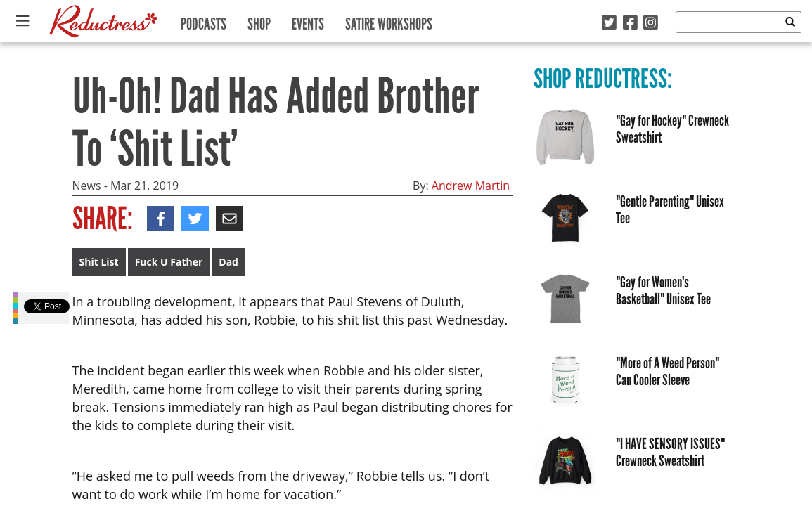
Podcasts (204, 21)
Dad (228, 262)
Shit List (99, 262)
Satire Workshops (389, 21)
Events (308, 21)
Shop (259, 21)
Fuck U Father (169, 262)
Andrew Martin (471, 186)
